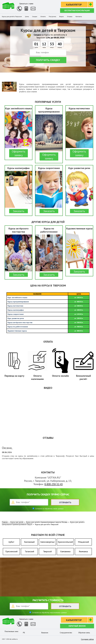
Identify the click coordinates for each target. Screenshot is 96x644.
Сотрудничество (66, 633)
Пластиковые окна (11, 631)
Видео (62, 17)
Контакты (79, 17)
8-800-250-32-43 (54, 484)
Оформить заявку (19, 153)
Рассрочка (52, 17)
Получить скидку (48, 60)
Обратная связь (84, 633)
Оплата (43, 17)
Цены (27, 17)
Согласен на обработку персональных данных (49, 613)
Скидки (35, 17)
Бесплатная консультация (77, 10)
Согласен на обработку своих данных (49, 509)
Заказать (19, 211)
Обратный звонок (77, 626)
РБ (24, 633)
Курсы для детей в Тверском (12, 17)
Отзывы (70, 17)
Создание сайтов (87, 639)
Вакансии (45, 633)
